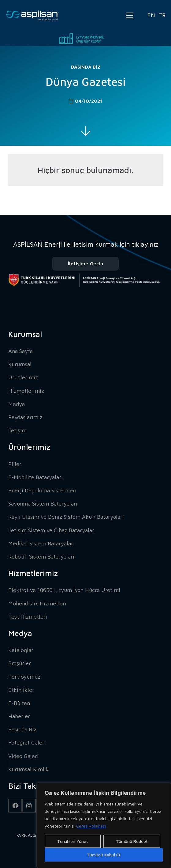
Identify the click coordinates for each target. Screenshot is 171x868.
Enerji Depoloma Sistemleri (42, 490)
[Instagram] (29, 806)
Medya (17, 404)
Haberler (19, 716)
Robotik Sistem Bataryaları (41, 557)
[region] (104, 825)
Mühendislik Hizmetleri (37, 603)
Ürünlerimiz (23, 377)
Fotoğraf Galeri (27, 743)
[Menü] (129, 15)
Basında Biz (86, 67)
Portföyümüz (24, 677)
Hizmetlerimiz (26, 391)
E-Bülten (19, 703)
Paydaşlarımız (25, 417)
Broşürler (20, 663)
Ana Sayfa (20, 351)
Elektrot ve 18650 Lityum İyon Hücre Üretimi (64, 590)
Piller (15, 464)
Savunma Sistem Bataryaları (43, 504)
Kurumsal (20, 364)
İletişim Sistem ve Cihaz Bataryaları (52, 530)
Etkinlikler (21, 690)
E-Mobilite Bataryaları (35, 477)
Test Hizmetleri (28, 617)
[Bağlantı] (32, 15)
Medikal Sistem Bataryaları (41, 543)
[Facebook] (15, 806)
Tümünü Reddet (132, 841)
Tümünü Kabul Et (104, 855)
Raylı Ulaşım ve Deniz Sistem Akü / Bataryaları (66, 517)
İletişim (17, 430)
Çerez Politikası (91, 826)
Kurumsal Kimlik (29, 769)
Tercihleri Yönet (73, 841)
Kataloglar (21, 650)
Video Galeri (23, 756)
